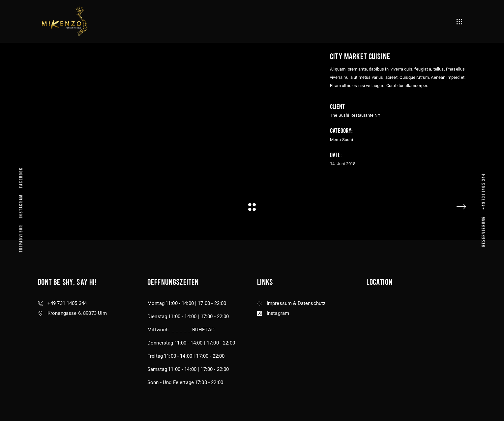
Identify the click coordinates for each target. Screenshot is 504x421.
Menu (335, 140)
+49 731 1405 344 (483, 191)
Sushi (348, 140)
